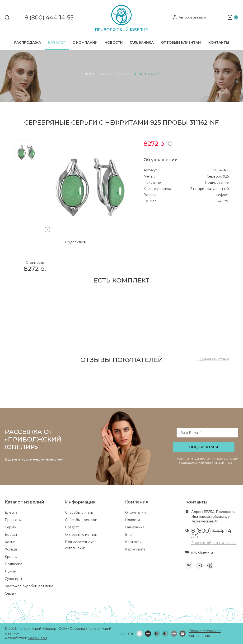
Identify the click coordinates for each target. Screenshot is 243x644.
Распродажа (28, 42)
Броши (11, 535)
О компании (85, 42)
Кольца (11, 549)
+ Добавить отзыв (213, 359)
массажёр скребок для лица (29, 586)
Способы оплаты (79, 512)
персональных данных (215, 463)
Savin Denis (38, 638)
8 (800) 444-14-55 (49, 18)
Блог (129, 535)
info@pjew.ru (202, 552)
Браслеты (13, 520)
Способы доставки (81, 520)
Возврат (72, 527)
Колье (10, 542)
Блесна (11, 512)
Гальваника (142, 42)
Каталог (57, 42)
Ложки (11, 571)
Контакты (219, 42)
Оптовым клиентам (181, 42)
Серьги (11, 527)
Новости (114, 42)
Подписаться (204, 447)
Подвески (13, 564)
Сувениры (13, 579)
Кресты (11, 557)
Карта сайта (135, 549)
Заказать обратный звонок (214, 543)
